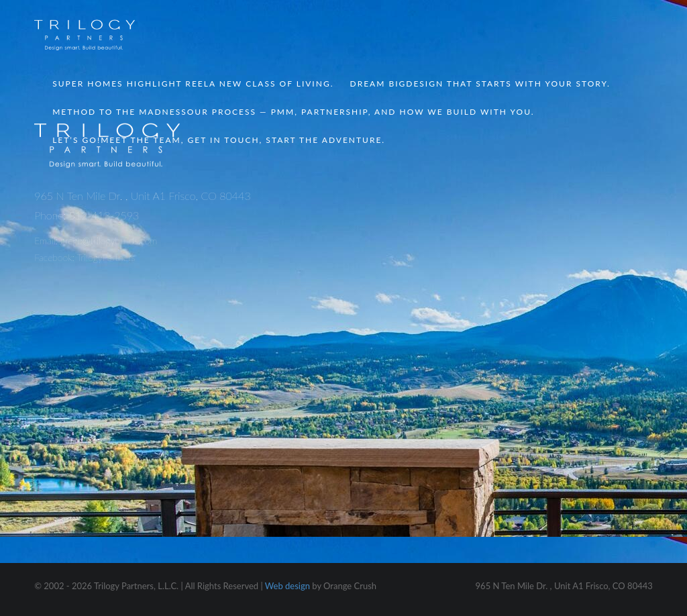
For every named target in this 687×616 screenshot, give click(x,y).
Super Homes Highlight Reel (193, 84)
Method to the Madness (293, 112)
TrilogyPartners (106, 257)
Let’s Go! (219, 140)
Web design (287, 586)
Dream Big (480, 84)
